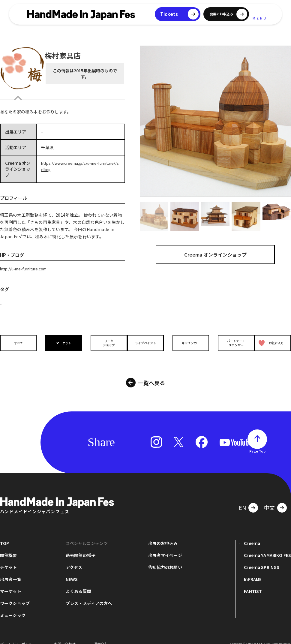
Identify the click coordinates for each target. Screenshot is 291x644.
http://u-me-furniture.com (27, 269)
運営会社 (101, 635)
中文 (269, 498)
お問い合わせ (65, 635)
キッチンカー (188, 343)
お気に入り (271, 343)
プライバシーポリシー (18, 635)
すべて (19, 343)
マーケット (61, 343)
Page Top (257, 442)
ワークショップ (103, 342)
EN (242, 498)
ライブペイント (145, 343)
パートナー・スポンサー (230, 342)
